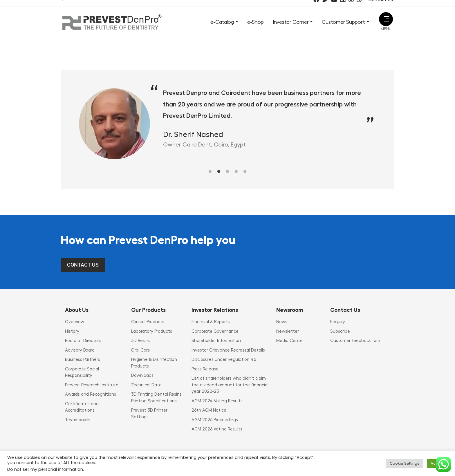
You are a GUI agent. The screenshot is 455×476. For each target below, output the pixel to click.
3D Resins (141, 341)
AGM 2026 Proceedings (215, 420)
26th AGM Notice (209, 410)
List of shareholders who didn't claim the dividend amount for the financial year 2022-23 (230, 385)
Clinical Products (148, 322)
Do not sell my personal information (45, 469)
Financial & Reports (211, 322)
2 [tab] (219, 172)
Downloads (142, 375)
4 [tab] (236, 172)
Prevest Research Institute (92, 385)
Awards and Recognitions (91, 394)
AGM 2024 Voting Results (217, 401)
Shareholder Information (216, 341)
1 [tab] (210, 172)
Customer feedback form (356, 341)
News (282, 322)
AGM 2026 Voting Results (217, 429)
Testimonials (78, 420)
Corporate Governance (215, 331)
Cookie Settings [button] (405, 463)
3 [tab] (228, 172)
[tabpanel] (228, 124)
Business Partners (83, 360)
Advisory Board (80, 350)
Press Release (205, 369)
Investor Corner (291, 22)
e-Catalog (222, 22)
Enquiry (338, 322)
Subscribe (340, 331)
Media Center (290, 341)
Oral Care (141, 350)
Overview (75, 322)
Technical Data (146, 385)
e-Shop (256, 22)
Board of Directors (83, 341)
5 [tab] (245, 172)
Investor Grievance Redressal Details (228, 350)
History (72, 331)
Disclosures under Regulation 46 (224, 360)
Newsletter (288, 331)
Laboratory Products (152, 331)
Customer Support (343, 22)
